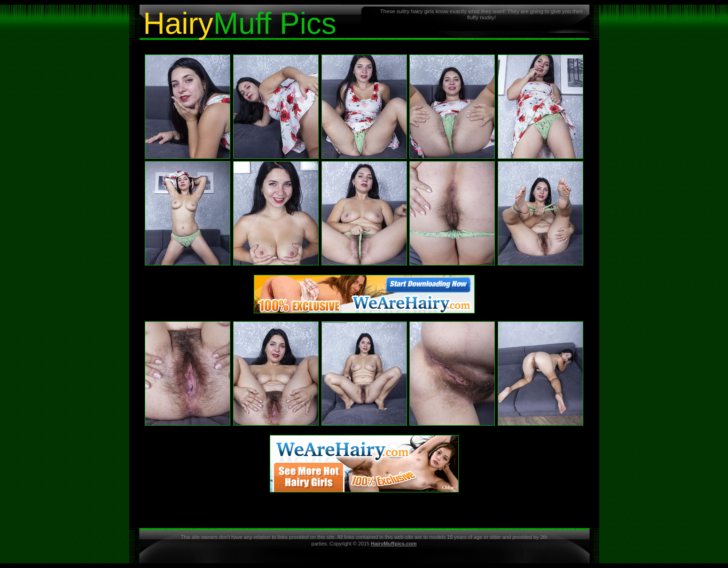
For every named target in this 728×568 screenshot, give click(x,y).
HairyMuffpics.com (394, 544)
